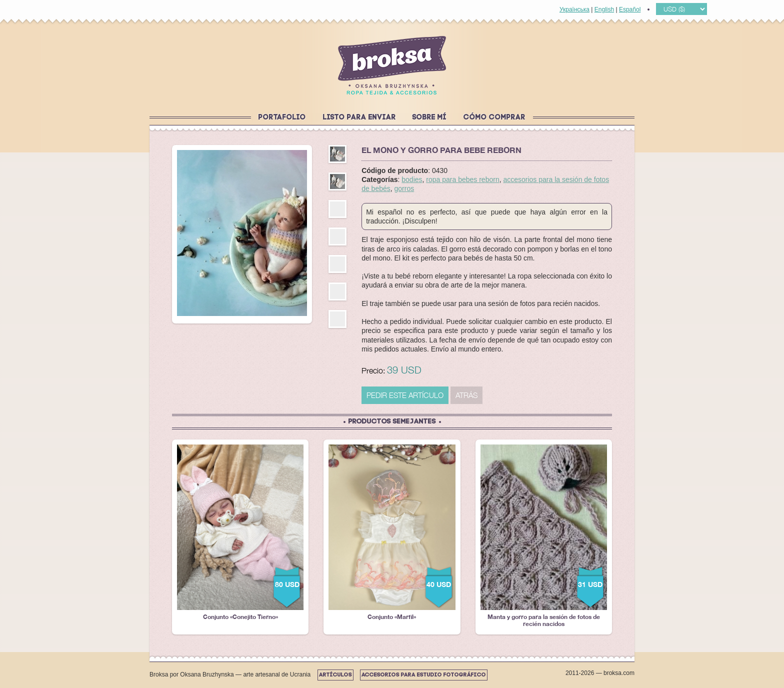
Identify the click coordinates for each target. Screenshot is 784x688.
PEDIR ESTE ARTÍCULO (405, 395)
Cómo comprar (494, 118)
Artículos (335, 675)
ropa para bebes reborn (462, 179)
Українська (574, 9)
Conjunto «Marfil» (392, 532)
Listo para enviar (359, 118)
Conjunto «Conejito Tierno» (240, 532)
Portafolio (282, 118)
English (604, 9)
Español (630, 9)
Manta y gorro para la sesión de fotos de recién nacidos (544, 536)
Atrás (466, 395)
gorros (404, 188)
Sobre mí (429, 118)
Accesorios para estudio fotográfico (424, 675)
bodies (412, 179)
